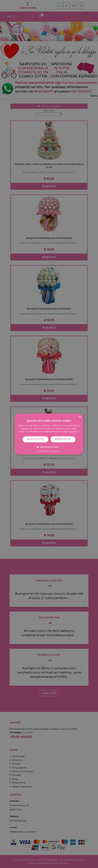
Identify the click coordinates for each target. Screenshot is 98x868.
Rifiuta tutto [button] (63, 439)
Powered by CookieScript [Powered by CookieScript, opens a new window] (49, 451)
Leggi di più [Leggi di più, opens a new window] (74, 432)
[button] (49, 447)
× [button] (80, 417)
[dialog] (49, 434)
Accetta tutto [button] (35, 439)
